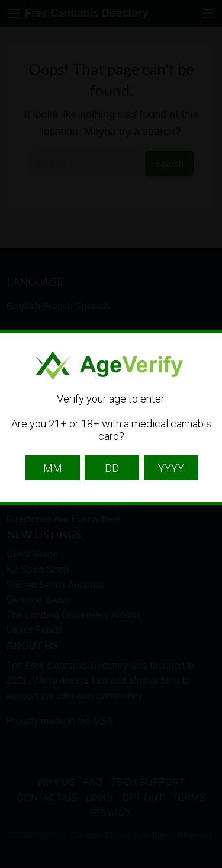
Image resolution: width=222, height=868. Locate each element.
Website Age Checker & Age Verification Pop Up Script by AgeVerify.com (207, 865)
